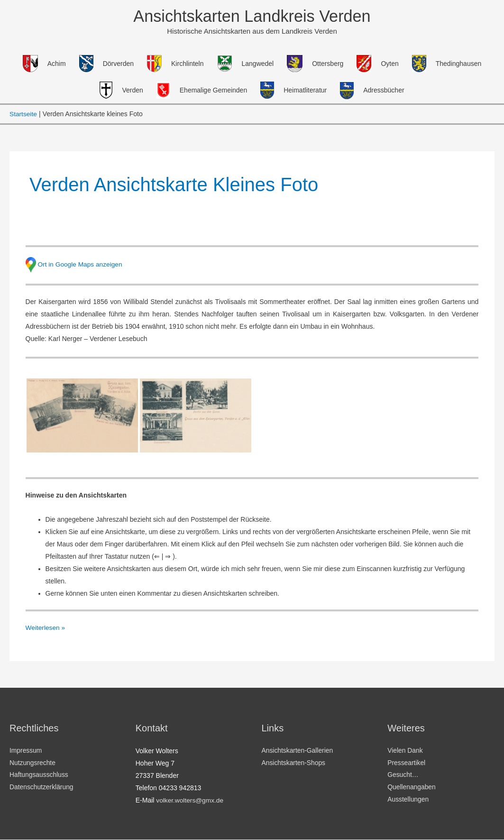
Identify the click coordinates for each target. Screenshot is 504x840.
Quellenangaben (412, 788)
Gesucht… (403, 776)
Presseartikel (407, 764)
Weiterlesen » (46, 627)
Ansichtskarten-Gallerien (298, 751)
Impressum (26, 751)
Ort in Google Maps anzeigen (81, 264)
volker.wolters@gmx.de (190, 801)
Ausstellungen (408, 801)
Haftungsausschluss (39, 776)
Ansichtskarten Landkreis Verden (252, 16)
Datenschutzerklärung (42, 788)
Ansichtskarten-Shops (294, 764)
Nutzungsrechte (33, 764)
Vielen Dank (405, 751)
